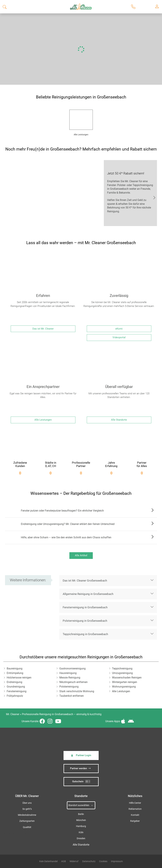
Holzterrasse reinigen (19, 678)
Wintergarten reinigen (125, 682)
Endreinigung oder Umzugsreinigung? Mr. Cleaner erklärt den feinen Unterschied (68, 524)
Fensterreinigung (17, 691)
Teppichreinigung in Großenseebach (85, 634)
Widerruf (74, 861)
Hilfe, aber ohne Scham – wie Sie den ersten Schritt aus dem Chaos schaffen (66, 537)
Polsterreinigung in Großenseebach (85, 621)
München (81, 820)
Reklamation (135, 809)
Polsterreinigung (69, 687)
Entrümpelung (15, 673)
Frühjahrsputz (15, 696)
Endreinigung (14, 682)
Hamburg (81, 826)
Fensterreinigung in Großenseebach (85, 607)
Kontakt (135, 815)
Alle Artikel (81, 555)
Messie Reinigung (70, 678)
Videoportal (119, 337)
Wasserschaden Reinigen (127, 678)
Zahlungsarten (27, 821)
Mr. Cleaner (13, 714)
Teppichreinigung (122, 668)
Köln (81, 832)
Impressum (117, 861)
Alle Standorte (119, 420)
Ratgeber (135, 821)
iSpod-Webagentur (19, 834)
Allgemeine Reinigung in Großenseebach (88, 594)
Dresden (81, 838)
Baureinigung (15, 668)
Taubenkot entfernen (72, 696)
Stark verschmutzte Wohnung (77, 691)
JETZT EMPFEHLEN (154, 197)
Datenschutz (89, 861)
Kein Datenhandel (48, 861)
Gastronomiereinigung (72, 668)
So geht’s (27, 809)
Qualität (27, 827)
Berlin (81, 814)
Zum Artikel (152, 511)
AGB (64, 861)
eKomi (119, 329)
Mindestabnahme (27, 815)
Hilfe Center (135, 803)
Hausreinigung (68, 673)
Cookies (103, 861)
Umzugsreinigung (122, 673)
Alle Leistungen (43, 420)
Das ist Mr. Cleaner (43, 329)
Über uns (27, 803)
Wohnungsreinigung (124, 687)
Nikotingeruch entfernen (73, 682)
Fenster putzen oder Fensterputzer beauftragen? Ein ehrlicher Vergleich (62, 511)
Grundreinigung (16, 687)
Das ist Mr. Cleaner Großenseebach (85, 581)
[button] (108, 581)
